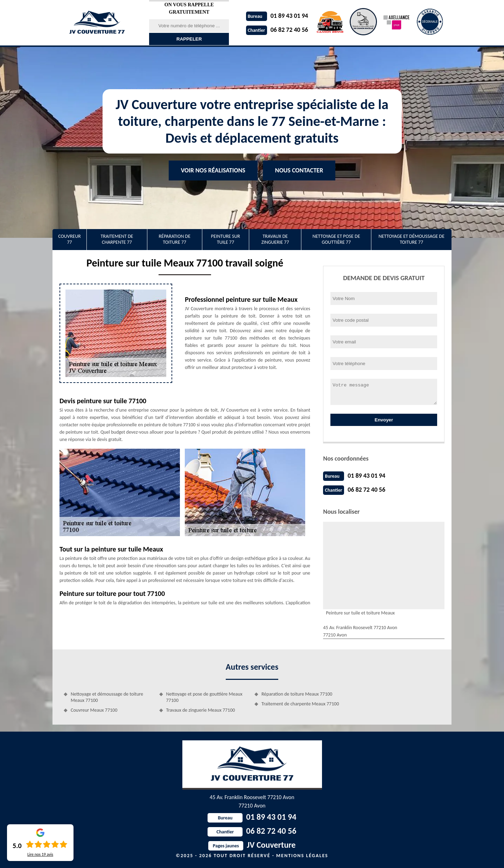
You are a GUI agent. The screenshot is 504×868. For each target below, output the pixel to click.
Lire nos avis (40, 854)
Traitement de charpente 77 (117, 239)
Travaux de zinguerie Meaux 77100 (201, 710)
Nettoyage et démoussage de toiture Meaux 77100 (107, 697)
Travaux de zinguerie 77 (275, 239)
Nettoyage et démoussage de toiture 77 (411, 239)
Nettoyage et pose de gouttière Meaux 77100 (204, 697)
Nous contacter (299, 170)
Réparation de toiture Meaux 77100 (297, 694)
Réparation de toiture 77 (174, 239)
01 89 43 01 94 (277, 16)
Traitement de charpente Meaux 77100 (300, 704)
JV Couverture (252, 845)
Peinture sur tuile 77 (226, 239)
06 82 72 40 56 (277, 30)
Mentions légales (302, 856)
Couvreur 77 (69, 239)
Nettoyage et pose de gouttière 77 (336, 239)
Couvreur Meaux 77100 (94, 710)
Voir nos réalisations (213, 170)
